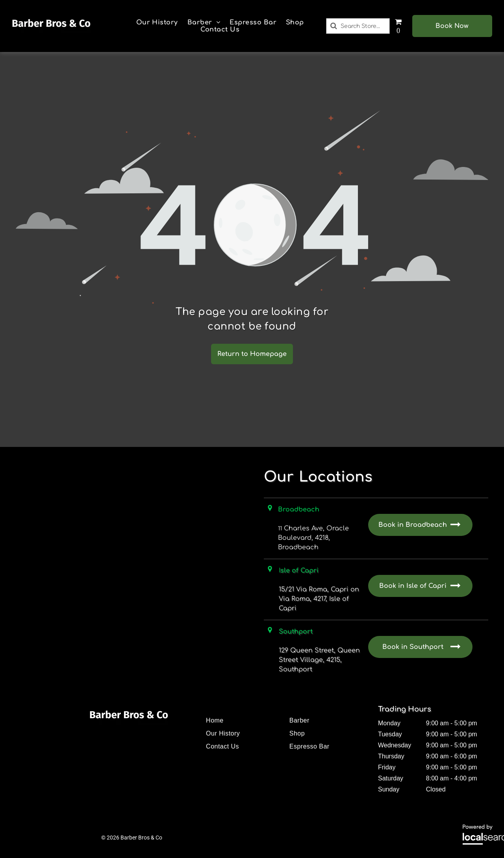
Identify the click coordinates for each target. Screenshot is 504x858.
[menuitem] (157, 22)
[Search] (358, 26)
